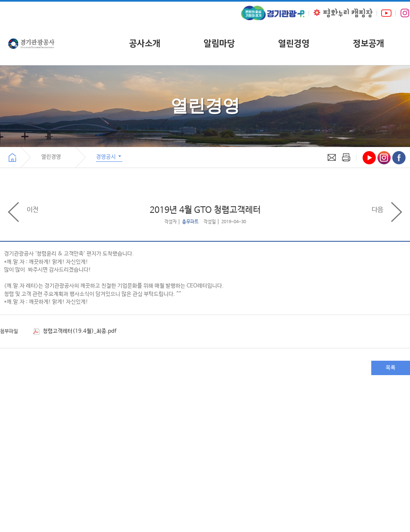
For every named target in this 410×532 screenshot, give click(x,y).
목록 (391, 368)
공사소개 (145, 43)
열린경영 (294, 43)
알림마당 (219, 43)
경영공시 (109, 156)
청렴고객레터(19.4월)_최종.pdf (75, 331)
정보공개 (368, 43)
